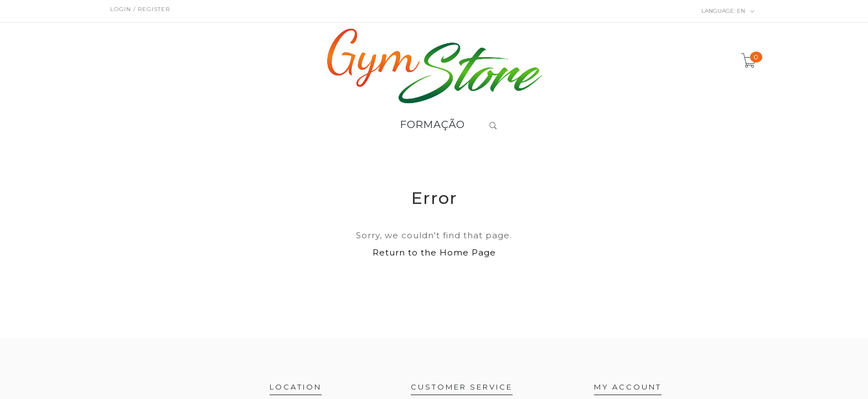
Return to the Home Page (434, 252)
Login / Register (140, 9)
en (728, 11)
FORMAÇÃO (433, 125)
